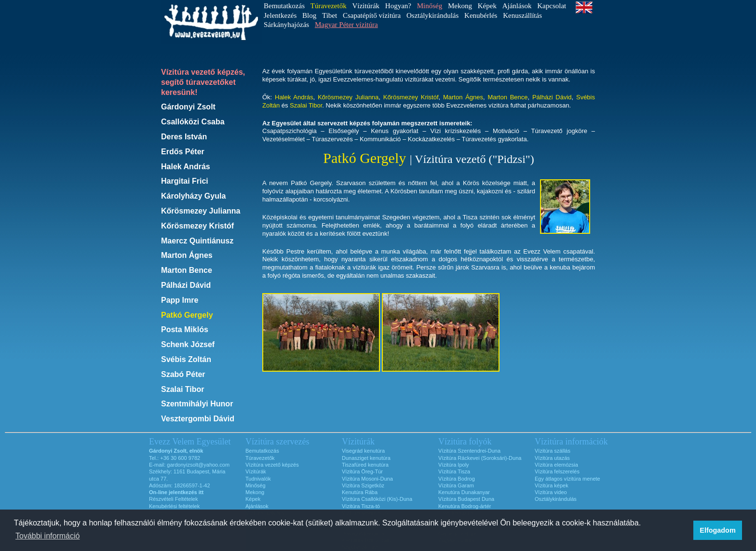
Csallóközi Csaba (193, 122)
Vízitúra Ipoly (454, 465)
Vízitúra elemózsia (556, 465)
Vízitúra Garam (456, 485)
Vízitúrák (366, 6)
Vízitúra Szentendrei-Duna (469, 451)
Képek (487, 6)
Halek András (186, 167)
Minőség (256, 485)
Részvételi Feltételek (174, 499)
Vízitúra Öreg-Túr (362, 471)
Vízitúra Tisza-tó (361, 506)
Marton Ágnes (187, 255)
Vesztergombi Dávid (198, 419)
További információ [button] (47, 536)
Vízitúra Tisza (454, 471)
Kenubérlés (481, 15)
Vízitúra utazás (552, 458)
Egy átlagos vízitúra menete (567, 479)
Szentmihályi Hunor (197, 404)
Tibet (330, 15)
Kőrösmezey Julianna (201, 211)
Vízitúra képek (552, 485)
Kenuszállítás (522, 15)
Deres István (184, 137)
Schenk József (188, 344)
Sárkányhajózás (286, 25)
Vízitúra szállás (553, 451)
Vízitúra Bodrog (457, 479)
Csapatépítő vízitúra (372, 15)
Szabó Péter (183, 374)
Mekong (460, 6)
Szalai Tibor (183, 389)
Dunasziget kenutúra (366, 458)
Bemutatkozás (284, 6)
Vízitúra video (551, 492)
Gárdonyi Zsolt (188, 107)
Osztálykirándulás (432, 15)
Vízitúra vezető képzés (272, 465)
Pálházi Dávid (186, 285)
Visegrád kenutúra (363, 451)
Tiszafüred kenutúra (365, 465)
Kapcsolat (552, 6)
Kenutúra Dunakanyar (464, 492)
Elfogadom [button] (717, 530)
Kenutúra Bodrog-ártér (465, 506)
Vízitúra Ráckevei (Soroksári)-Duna (480, 458)
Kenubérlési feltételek (174, 506)
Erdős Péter (183, 152)
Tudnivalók (258, 479)
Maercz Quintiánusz (197, 241)
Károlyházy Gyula (193, 196)
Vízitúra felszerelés (557, 471)
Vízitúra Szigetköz (363, 485)
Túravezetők (260, 458)
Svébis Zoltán (186, 359)
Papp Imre (180, 300)
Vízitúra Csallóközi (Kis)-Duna (377, 499)
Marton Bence (187, 270)
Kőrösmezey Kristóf (197, 226)
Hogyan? (398, 6)
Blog (309, 15)
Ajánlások (517, 6)
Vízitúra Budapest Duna (466, 499)
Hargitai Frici (185, 181)
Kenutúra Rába (360, 492)
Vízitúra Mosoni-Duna (367, 479)
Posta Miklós (185, 329)
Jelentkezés (280, 15)
